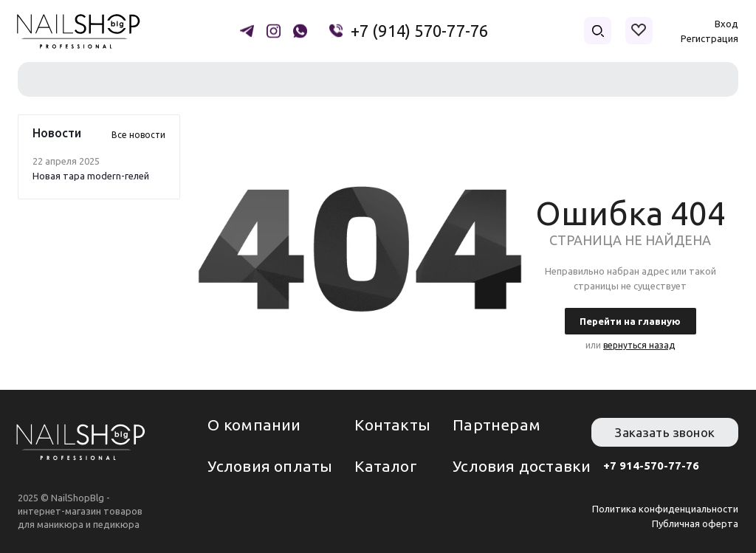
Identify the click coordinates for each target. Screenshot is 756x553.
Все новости (138, 135)
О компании (254, 425)
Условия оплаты (270, 466)
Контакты (392, 425)
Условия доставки (522, 466)
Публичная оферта (695, 523)
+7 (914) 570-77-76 (420, 31)
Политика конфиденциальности (665, 509)
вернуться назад (639, 345)
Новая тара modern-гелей (91, 176)
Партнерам (496, 425)
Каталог (385, 466)
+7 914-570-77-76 (651, 466)
